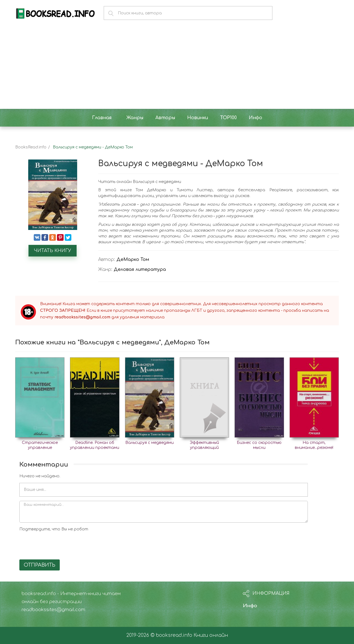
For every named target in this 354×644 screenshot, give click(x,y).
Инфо (250, 606)
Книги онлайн (211, 635)
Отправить (40, 565)
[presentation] (61, 544)
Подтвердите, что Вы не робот (54, 529)
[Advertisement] (177, 67)
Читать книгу (53, 251)
